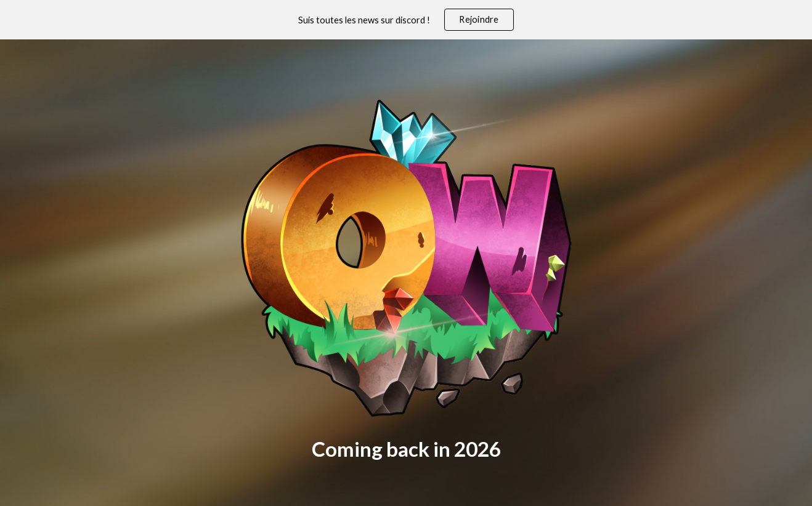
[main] (406, 449)
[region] (406, 20)
